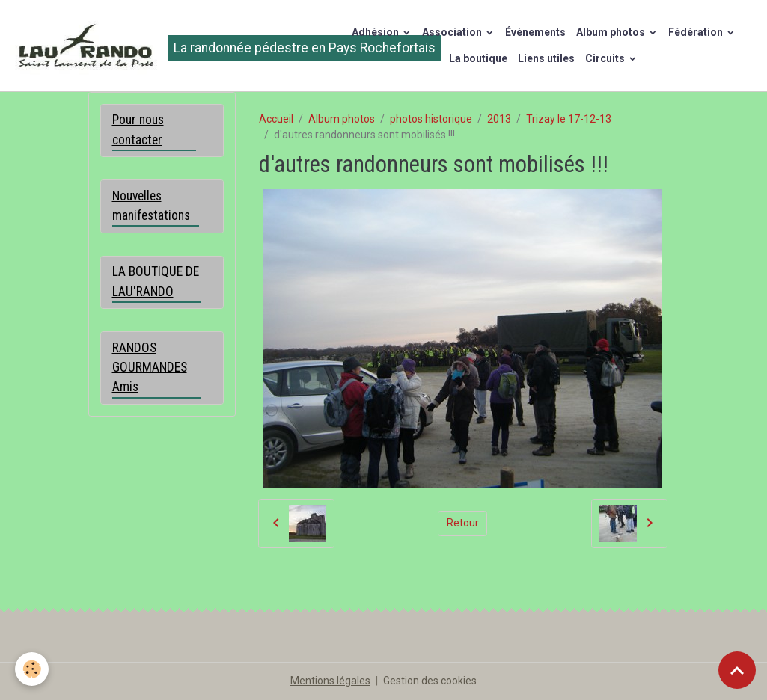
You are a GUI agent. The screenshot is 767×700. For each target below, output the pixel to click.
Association (453, 32)
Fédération (697, 32)
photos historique (431, 119)
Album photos (612, 32)
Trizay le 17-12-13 (569, 119)
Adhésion (376, 32)
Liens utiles (546, 58)
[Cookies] (32, 669)
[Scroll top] (737, 670)
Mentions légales (330, 681)
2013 (499, 119)
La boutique (478, 58)
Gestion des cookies (430, 681)
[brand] (165, 46)
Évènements (535, 32)
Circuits (606, 58)
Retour (463, 523)
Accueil (276, 119)
